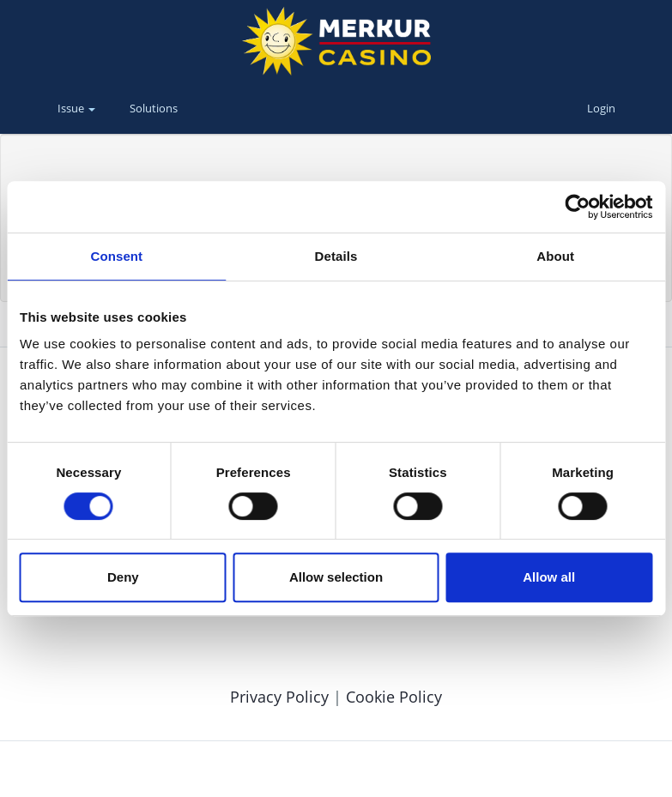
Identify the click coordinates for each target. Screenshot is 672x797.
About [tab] (555, 256)
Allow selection (336, 577)
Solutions (154, 108)
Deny (123, 577)
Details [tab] (336, 256)
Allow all (549, 577)
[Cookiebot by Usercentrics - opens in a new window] (577, 207)
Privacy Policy (282, 697)
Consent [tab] (116, 256)
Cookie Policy (394, 697)
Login (601, 108)
